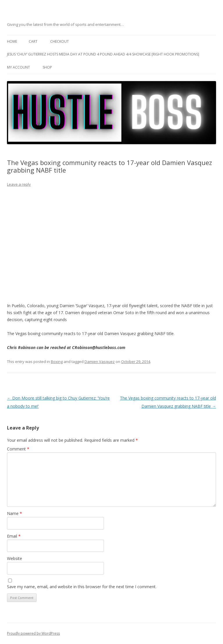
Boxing (57, 362)
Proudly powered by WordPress (33, 633)
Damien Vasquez (100, 362)
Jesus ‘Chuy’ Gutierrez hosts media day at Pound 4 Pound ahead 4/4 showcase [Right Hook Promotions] (103, 54)
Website (15, 558)
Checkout (60, 41)
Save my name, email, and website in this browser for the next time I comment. (82, 587)
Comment (18, 449)
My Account (18, 67)
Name (15, 513)
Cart (33, 41)
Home (12, 41)
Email (14, 536)
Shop (47, 67)
